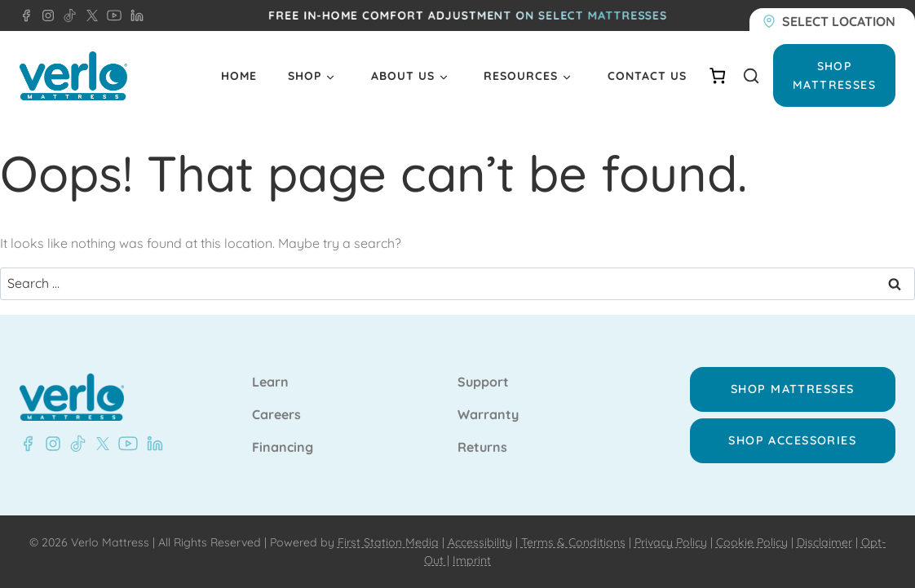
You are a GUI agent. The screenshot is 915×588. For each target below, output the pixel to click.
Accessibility (480, 542)
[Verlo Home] (73, 76)
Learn (270, 382)
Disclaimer (824, 542)
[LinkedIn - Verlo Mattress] (134, 15)
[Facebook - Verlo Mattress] (26, 15)
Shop (305, 76)
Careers (276, 415)
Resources (521, 76)
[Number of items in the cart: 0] (717, 75)
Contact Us (647, 76)
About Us (403, 76)
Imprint (472, 560)
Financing (283, 448)
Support (483, 382)
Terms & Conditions (573, 542)
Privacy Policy (671, 542)
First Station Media (388, 542)
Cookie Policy (752, 542)
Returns (482, 448)
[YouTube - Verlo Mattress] (111, 15)
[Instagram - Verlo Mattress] (45, 15)
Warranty (488, 415)
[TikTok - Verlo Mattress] (67, 15)
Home (239, 76)
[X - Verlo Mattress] (89, 15)
